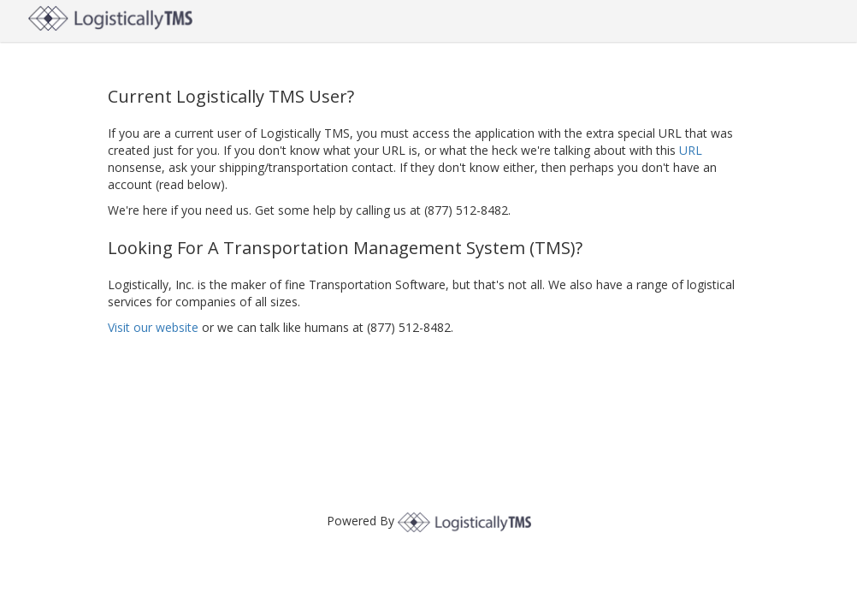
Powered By (429, 521)
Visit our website (153, 327)
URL (691, 150)
